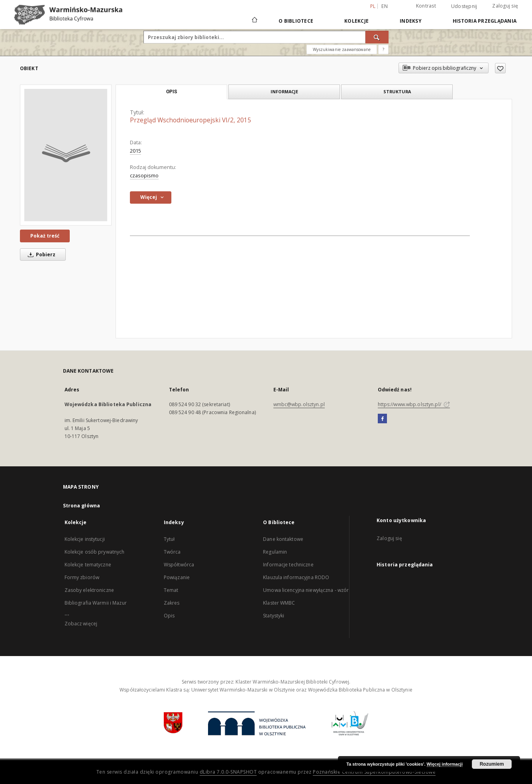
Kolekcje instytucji (85, 539)
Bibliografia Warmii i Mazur (96, 603)
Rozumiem (492, 764)
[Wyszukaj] (377, 37)
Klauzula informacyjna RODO (296, 577)
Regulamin (275, 552)
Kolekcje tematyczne (88, 565)
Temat (171, 590)
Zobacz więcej (81, 624)
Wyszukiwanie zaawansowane (342, 49)
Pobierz (40, 254)
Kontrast (426, 6)
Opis (169, 616)
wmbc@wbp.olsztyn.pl (299, 404)
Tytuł (169, 539)
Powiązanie (177, 577)
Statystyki (274, 616)
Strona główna (82, 506)
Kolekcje (356, 21)
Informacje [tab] (284, 91)
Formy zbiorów (82, 577)
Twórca (172, 552)
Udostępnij (464, 6)
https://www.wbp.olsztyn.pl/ (414, 404)
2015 (135, 151)
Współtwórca (179, 565)
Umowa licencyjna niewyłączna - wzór (306, 590)
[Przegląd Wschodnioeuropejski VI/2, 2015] (66, 155)
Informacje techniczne (288, 565)
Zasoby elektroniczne (89, 590)
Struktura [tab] (397, 91)
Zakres (172, 603)
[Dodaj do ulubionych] (500, 68)
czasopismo (144, 176)
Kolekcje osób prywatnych (95, 552)
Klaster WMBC (279, 603)
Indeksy (411, 21)
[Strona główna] (254, 21)
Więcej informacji (445, 764)
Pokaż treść (45, 236)
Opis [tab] (172, 92)
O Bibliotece (296, 21)
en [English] (385, 6)
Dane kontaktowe (283, 539)
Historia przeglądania (485, 21)
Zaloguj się (505, 6)
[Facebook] (382, 419)
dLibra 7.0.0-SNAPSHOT (228, 772)
